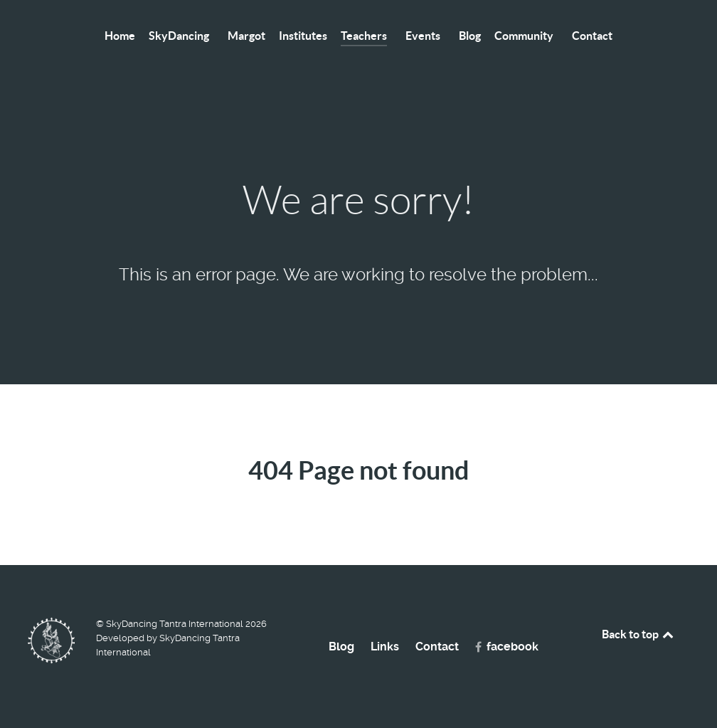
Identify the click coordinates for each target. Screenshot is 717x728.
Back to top (639, 634)
